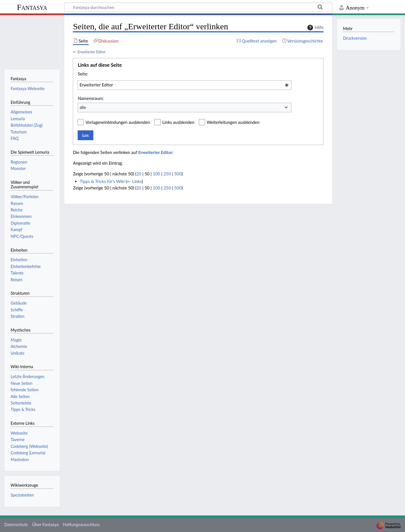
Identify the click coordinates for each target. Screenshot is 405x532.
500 (178, 174)
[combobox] (184, 85)
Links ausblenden (178, 122)
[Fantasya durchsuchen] (198, 7)
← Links (134, 181)
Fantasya (32, 7)
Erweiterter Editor (91, 52)
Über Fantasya (45, 524)
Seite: (83, 74)
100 (156, 174)
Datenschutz (16, 524)
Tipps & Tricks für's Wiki (102, 181)
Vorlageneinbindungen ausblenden (118, 122)
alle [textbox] (83, 107)
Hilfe (315, 28)
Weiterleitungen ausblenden (233, 122)
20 (139, 174)
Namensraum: (91, 98)
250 (167, 174)
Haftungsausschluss (81, 524)
